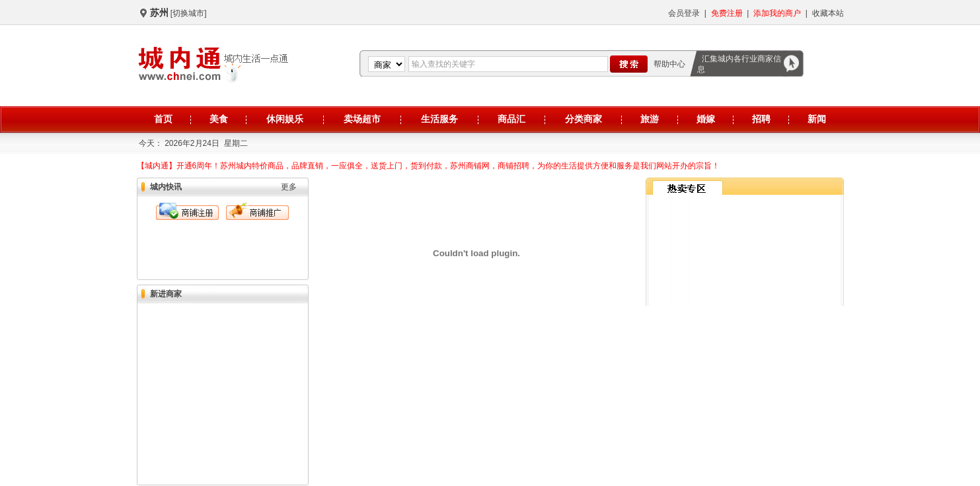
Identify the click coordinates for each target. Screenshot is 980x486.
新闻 (817, 119)
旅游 (650, 119)
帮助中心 (669, 64)
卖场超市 (362, 119)
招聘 (761, 119)
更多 (289, 187)
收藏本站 (828, 13)
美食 (219, 119)
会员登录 (684, 13)
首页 (163, 119)
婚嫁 (706, 119)
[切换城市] (189, 13)
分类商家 (584, 119)
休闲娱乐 (285, 119)
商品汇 (511, 119)
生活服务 (439, 119)
